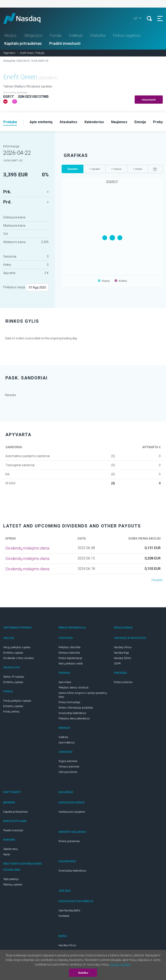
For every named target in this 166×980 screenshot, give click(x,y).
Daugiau (157, 580)
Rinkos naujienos (127, 35)
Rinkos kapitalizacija (70, 658)
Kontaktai (64, 916)
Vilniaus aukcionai (69, 767)
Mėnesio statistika (69, 653)
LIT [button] (136, 18)
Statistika (98, 35)
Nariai (7, 854)
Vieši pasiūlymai (68, 772)
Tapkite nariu (10, 849)
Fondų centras (11, 712)
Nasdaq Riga (121, 653)
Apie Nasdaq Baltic (69, 911)
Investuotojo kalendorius (72, 713)
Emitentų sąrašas (13, 653)
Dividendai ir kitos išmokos (19, 658)
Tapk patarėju (11, 879)
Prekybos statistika (69, 647)
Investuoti (149, 100)
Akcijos (10, 35)
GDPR (117, 664)
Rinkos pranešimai (69, 841)
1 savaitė (94, 169)
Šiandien (73, 169)
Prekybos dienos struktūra (73, 688)
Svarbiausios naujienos (72, 812)
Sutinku (83, 973)
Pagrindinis (9, 53)
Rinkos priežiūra (123, 682)
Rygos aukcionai (68, 761)
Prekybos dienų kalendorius (74, 719)
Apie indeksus (67, 743)
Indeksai (76, 35)
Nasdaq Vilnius (123, 647)
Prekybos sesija (14, 287)
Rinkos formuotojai (69, 702)
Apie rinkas (65, 682)
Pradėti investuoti (65, 43)
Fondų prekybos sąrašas (17, 701)
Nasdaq (26, 18)
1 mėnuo (117, 169)
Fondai (56, 35)
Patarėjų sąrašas (13, 885)
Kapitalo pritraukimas (23, 43)
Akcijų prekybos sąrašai (17, 647)
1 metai (137, 169)
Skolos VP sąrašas (14, 677)
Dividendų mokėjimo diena (27, 548)
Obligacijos (33, 35)
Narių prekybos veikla (71, 664)
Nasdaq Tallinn (123, 658)
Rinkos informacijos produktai (76, 708)
